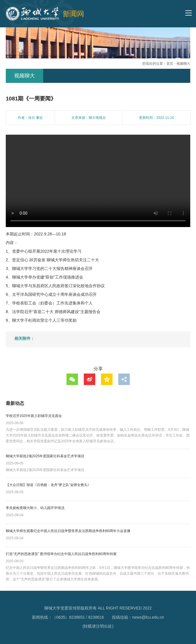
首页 (170, 64)
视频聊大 (183, 64)
